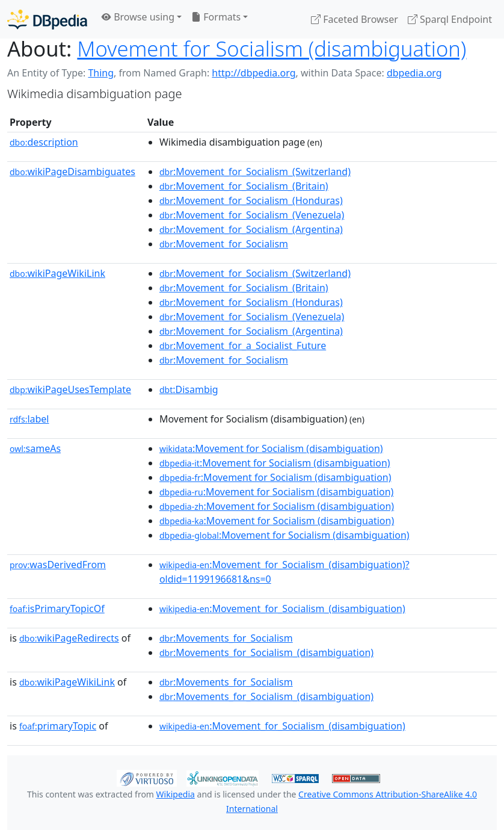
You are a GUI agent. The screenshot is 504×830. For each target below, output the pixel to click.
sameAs (35, 448)
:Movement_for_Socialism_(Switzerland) (255, 172)
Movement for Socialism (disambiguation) (272, 48)
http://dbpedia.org (254, 73)
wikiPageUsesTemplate (70, 389)
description (44, 142)
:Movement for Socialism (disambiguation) (271, 448)
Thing (101, 73)
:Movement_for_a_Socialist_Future (243, 345)
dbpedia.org (414, 73)
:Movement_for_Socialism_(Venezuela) (252, 215)
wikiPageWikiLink (57, 273)
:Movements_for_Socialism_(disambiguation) (266, 652)
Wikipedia (176, 794)
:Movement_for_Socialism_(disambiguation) (282, 609)
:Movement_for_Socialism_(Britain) (244, 186)
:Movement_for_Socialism (224, 244)
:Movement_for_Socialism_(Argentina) (251, 229)
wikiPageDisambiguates (72, 172)
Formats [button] (216, 17)
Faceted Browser (355, 19)
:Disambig (189, 389)
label (29, 419)
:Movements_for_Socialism (226, 638)
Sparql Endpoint (450, 19)
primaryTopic (58, 726)
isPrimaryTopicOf (57, 609)
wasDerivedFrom (58, 565)
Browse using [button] (138, 17)
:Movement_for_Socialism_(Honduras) (251, 200)
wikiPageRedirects (69, 638)
